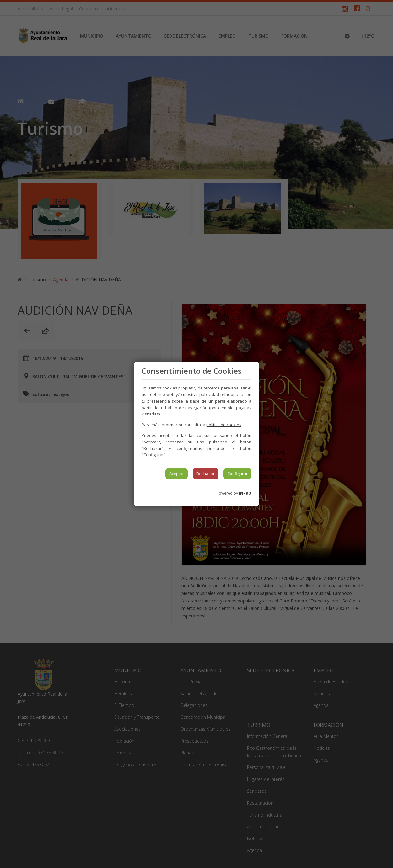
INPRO (245, 493)
